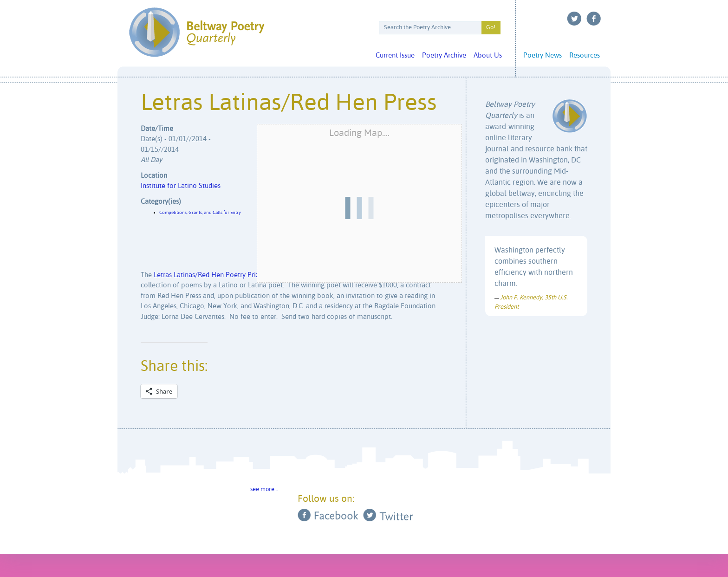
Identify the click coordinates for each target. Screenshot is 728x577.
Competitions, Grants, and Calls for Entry (200, 213)
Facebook (594, 19)
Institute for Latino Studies (181, 186)
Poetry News (543, 55)
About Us (488, 55)
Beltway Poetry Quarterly (197, 32)
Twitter (574, 19)
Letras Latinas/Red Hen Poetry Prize (208, 275)
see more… (264, 489)
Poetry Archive (444, 55)
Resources (585, 55)
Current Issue (395, 55)
